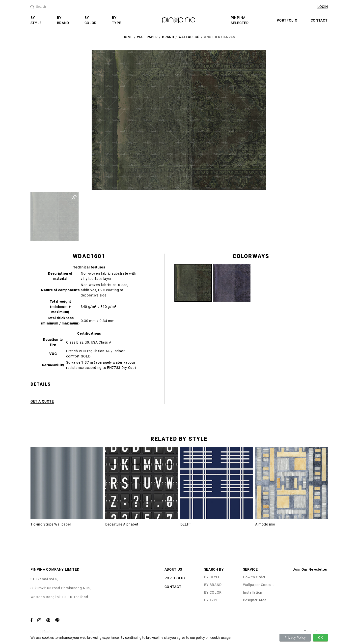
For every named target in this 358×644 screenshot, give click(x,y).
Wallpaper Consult (259, 585)
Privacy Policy (295, 638)
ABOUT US (173, 569)
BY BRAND (63, 20)
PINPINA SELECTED (240, 20)
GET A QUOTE (42, 401)
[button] (55, 217)
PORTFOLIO (287, 20)
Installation (253, 592)
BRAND (168, 37)
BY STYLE (36, 20)
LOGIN (323, 7)
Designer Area (255, 600)
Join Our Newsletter (310, 569)
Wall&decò (189, 37)
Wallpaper (147, 37)
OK (320, 638)
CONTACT (319, 20)
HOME (127, 37)
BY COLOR (91, 20)
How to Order (254, 577)
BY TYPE (117, 20)
